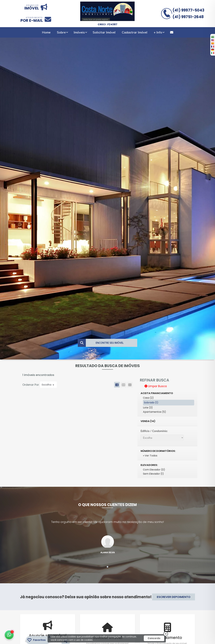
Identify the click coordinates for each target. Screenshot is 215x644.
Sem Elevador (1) (153, 474)
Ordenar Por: (31, 385)
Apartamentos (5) (154, 412)
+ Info (158, 32)
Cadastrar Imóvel (135, 32)
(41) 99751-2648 (188, 17)
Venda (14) (148, 421)
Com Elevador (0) (154, 470)
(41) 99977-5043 (188, 10)
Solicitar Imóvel (104, 32)
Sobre (61, 32)
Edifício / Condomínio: (154, 431)
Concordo (154, 638)
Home (46, 32)
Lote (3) (148, 408)
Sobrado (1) (151, 403)
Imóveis (79, 32)
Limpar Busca (156, 386)
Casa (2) (148, 398)
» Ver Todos (150, 456)
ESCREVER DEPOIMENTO (174, 597)
